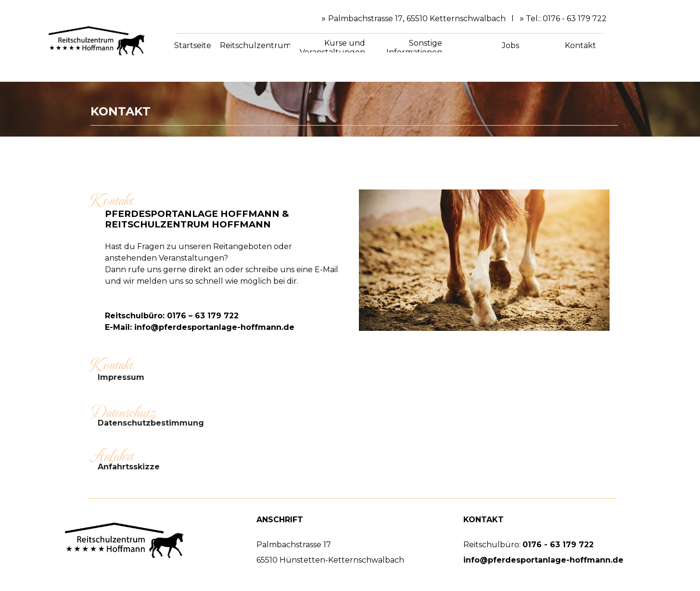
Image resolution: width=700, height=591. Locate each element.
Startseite (193, 45)
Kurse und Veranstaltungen (332, 48)
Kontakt (580, 45)
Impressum (121, 377)
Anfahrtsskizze (129, 467)
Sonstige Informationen (414, 48)
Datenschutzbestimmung (151, 423)
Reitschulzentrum (255, 45)
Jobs (510, 45)
